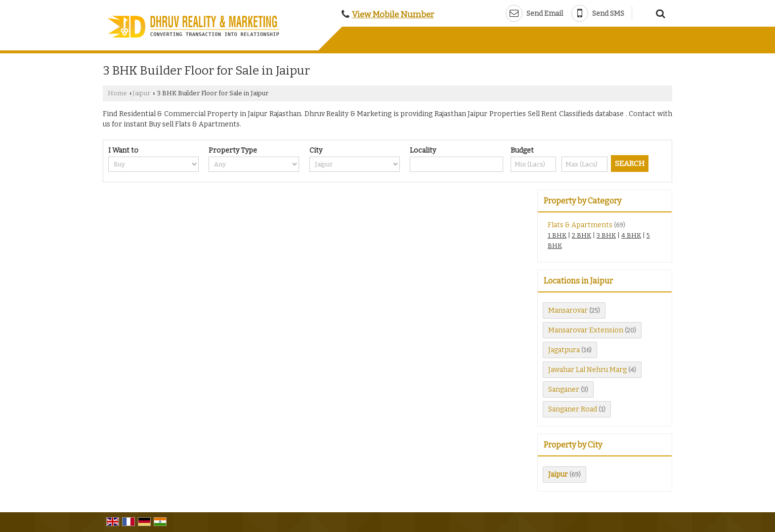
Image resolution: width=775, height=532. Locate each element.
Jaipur (141, 93)
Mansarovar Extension (586, 330)
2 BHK (581, 235)
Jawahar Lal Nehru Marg (587, 370)
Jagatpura (564, 350)
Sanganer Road (573, 409)
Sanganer (564, 389)
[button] (393, 14)
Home (117, 93)
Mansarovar (568, 310)
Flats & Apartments (580, 225)
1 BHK (557, 235)
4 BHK (631, 235)
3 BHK (606, 235)
